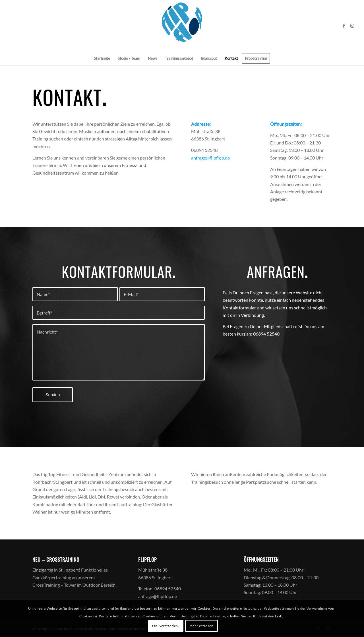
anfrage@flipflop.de (210, 158)
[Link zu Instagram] (352, 26)
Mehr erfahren (201, 626)
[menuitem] (102, 58)
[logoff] (182, 26)
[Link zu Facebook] (344, 26)
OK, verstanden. (166, 626)
